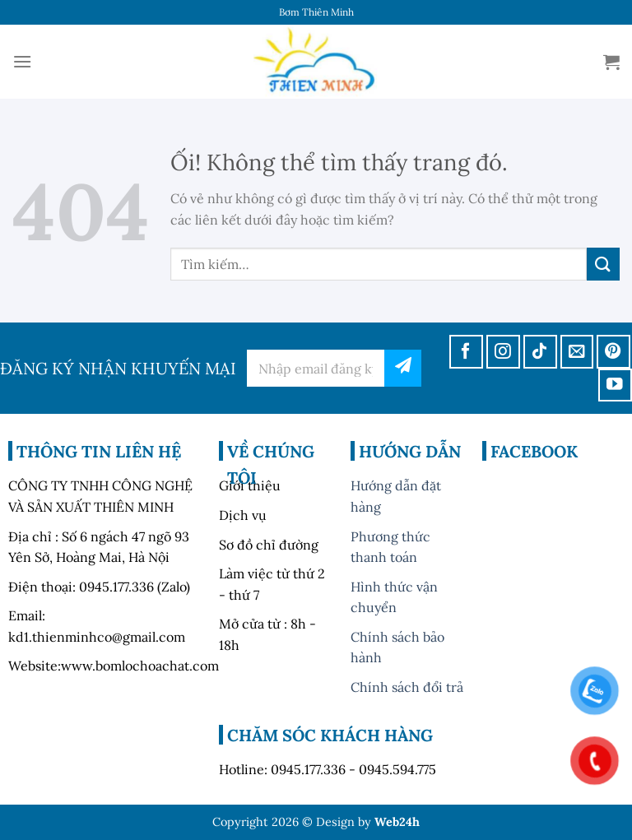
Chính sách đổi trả (407, 687)
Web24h (397, 822)
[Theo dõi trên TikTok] (540, 352)
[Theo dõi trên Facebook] (466, 352)
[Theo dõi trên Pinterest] (613, 352)
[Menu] (22, 61)
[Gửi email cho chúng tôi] (577, 352)
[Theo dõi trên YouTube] (615, 385)
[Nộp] (603, 264)
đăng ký (403, 368)
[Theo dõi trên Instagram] (503, 352)
